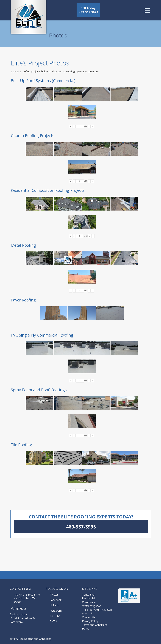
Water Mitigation (92, 606)
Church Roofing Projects (33, 135)
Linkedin (55, 605)
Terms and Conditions (95, 625)
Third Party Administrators (97, 610)
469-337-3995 (18, 608)
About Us (87, 614)
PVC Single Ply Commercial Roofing (42, 335)
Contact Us (89, 617)
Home (86, 629)
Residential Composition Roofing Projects (48, 190)
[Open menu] (147, 10)
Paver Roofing (23, 300)
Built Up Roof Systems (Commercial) (43, 81)
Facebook (56, 600)
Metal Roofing (23, 245)
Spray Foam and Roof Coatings (39, 390)
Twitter (54, 595)
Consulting (88, 595)
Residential (88, 598)
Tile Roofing (21, 445)
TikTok (54, 621)
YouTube (55, 616)
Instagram (56, 611)
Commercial (89, 602)
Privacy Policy (90, 621)
